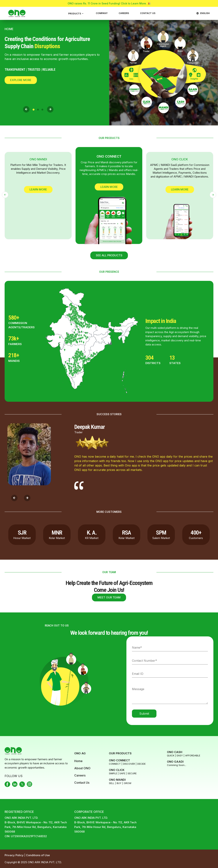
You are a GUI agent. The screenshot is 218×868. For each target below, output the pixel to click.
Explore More (21, 80)
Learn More (38, 189)
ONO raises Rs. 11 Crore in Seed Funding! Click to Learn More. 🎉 (109, 3)
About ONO (82, 768)
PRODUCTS (75, 14)
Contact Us (82, 783)
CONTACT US (148, 13)
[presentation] (26, 109)
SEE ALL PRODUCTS (109, 255)
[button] (34, 110)
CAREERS (124, 13)
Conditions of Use (38, 855)
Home (78, 761)
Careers (80, 775)
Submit (144, 714)
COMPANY (102, 13)
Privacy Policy (14, 855)
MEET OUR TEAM (109, 597)
